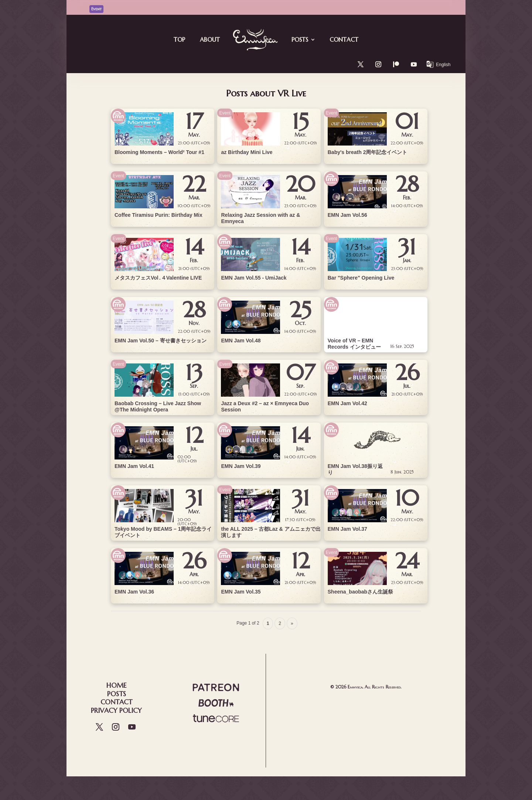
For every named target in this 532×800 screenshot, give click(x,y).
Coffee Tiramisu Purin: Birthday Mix (158, 215)
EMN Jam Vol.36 (134, 592)
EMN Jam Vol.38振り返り (355, 469)
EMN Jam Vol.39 (241, 466)
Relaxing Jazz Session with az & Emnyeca (260, 218)
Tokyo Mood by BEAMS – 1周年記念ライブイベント (163, 532)
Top (179, 40)
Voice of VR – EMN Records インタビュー (354, 344)
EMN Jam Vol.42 (347, 403)
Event (118, 176)
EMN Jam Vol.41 (134, 466)
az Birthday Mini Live (247, 152)
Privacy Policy (116, 710)
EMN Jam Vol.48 (241, 341)
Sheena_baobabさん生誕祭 (360, 592)
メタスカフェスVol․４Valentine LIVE (158, 278)
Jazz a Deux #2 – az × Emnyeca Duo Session (265, 406)
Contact (344, 40)
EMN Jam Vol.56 (347, 215)
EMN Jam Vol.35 (241, 592)
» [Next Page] (292, 623)
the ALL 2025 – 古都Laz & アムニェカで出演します (271, 532)
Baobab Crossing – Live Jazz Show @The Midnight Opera (158, 406)
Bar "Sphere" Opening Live (361, 278)
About (210, 40)
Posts (300, 40)
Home (116, 685)
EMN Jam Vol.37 (347, 529)
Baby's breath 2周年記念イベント (368, 152)
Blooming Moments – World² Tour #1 (159, 152)
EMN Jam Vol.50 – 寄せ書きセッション (161, 341)
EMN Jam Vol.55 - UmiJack (254, 278)
